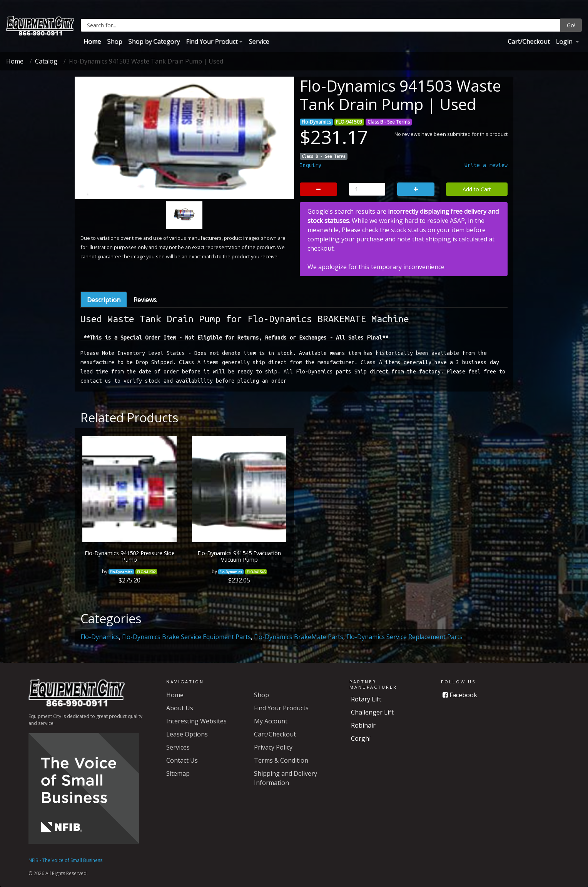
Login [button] (565, 41)
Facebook (460, 695)
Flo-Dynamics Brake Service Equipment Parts (186, 637)
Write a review (486, 165)
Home (92, 41)
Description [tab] (104, 300)
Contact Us (182, 760)
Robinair (363, 725)
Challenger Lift (372, 712)
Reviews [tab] (145, 300)
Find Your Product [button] (212, 41)
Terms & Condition (281, 760)
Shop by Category (154, 41)
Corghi (361, 738)
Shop (114, 41)
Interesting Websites (196, 721)
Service (259, 41)
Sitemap (178, 773)
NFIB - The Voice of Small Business (65, 860)
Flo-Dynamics (100, 637)
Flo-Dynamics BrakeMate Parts (299, 637)
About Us (180, 708)
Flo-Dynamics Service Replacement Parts (404, 637)
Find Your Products (281, 708)
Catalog (46, 61)
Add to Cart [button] (477, 189)
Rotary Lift (366, 699)
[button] (96, 172)
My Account (271, 721)
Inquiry (311, 165)
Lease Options (187, 734)
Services (178, 747)
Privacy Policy (273, 747)
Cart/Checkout (529, 41)
